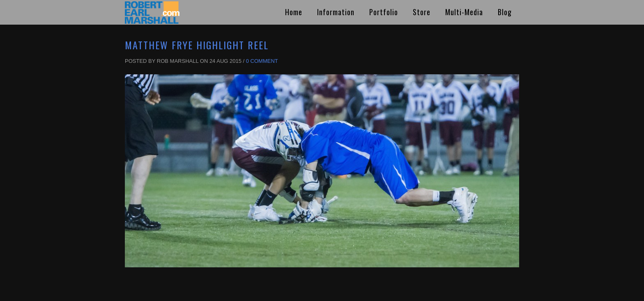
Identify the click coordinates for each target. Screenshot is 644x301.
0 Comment (262, 61)
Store (422, 12)
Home (294, 12)
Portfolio (384, 12)
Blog (505, 12)
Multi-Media (464, 12)
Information (336, 12)
